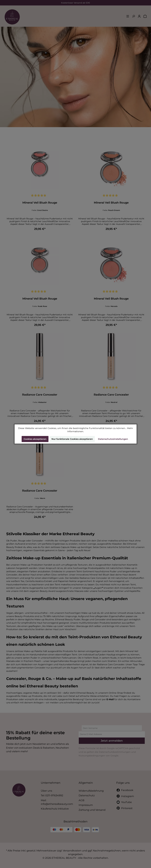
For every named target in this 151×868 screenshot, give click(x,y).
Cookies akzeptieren (35, 439)
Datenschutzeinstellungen (113, 439)
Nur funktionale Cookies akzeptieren (72, 439)
